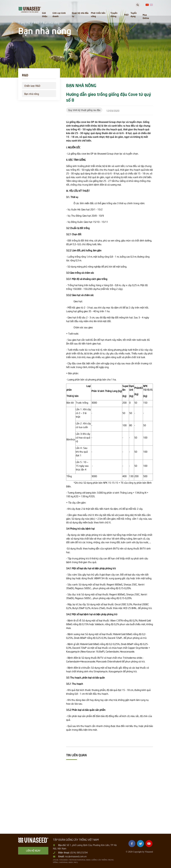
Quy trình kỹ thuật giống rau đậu (84, 110)
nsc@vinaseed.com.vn (76, 856)
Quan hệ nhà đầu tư (80, 14)
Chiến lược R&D (32, 85)
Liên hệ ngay (33, 850)
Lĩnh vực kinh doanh (59, 14)
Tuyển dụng (134, 14)
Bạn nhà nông (32, 94)
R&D (126, 14)
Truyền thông (114, 14)
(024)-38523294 (79, 852)
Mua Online (146, 16)
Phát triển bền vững (98, 14)
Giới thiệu (45, 14)
